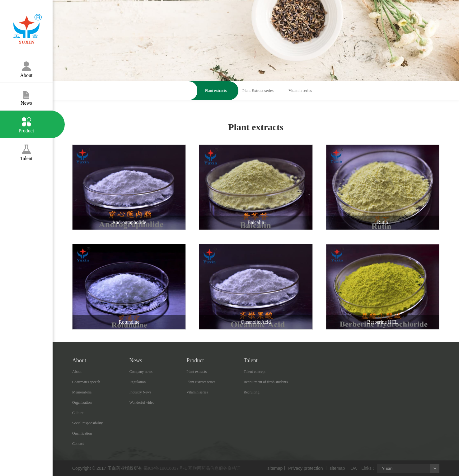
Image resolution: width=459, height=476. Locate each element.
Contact (78, 444)
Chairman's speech (86, 382)
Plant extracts (216, 90)
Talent (26, 150)
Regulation (138, 382)
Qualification (82, 433)
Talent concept (255, 372)
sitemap (275, 468)
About (26, 67)
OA (354, 468)
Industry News (140, 392)
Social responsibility (87, 423)
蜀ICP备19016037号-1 (165, 468)
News (26, 94)
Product (26, 122)
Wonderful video (142, 402)
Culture (78, 413)
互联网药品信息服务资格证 (214, 468)
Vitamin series (300, 90)
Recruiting (252, 392)
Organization (82, 402)
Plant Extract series (258, 90)
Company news (141, 372)
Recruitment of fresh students (266, 382)
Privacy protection (305, 468)
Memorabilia (82, 392)
